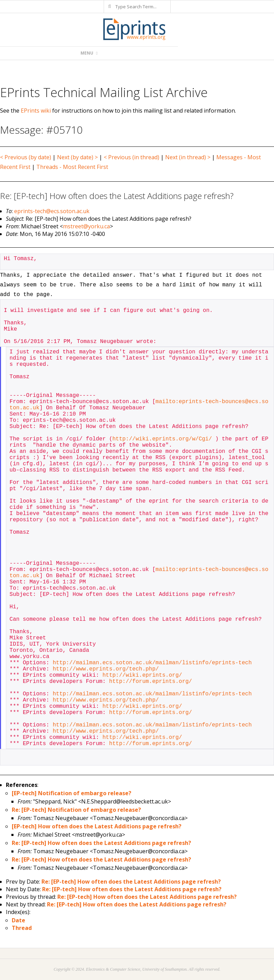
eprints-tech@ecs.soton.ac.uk (52, 211)
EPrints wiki (36, 111)
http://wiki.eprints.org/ (142, 675)
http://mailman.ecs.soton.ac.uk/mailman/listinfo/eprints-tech (152, 663)
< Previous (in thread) (131, 157)
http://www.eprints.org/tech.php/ (106, 669)
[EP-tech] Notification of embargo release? (72, 793)
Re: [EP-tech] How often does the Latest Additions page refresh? (101, 843)
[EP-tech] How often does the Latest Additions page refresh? (97, 826)
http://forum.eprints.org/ (151, 682)
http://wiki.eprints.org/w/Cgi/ (162, 439)
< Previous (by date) (26, 157)
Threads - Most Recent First (72, 167)
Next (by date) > (77, 157)
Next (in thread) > (188, 157)
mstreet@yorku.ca (86, 226)
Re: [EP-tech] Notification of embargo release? (76, 810)
